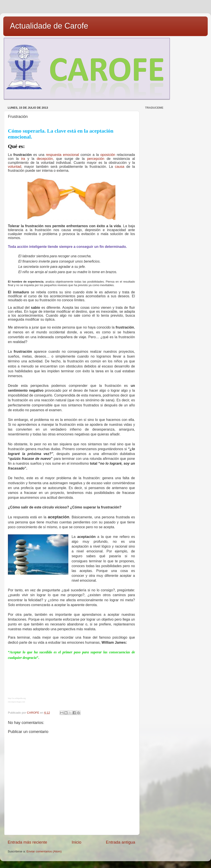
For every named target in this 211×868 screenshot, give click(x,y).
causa (120, 167)
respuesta (54, 155)
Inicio (76, 842)
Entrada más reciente (27, 842)
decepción (45, 159)
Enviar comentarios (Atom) (44, 851)
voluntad (15, 167)
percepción (96, 159)
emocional (71, 155)
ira (23, 159)
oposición (108, 155)
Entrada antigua (121, 842)
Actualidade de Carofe (49, 26)
